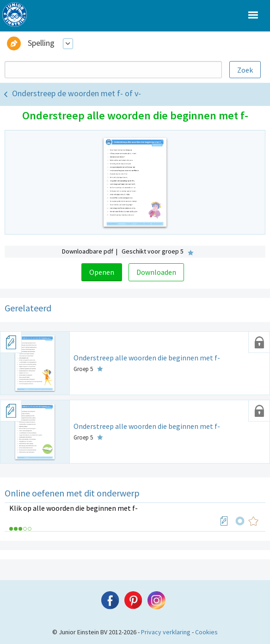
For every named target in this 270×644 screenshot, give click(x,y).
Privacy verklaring (166, 632)
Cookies (206, 632)
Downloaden (156, 272)
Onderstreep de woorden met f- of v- (77, 93)
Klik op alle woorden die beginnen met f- (74, 508)
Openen (102, 272)
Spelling (41, 43)
